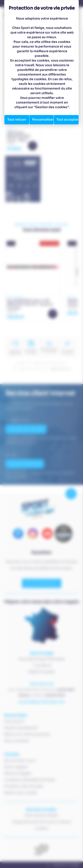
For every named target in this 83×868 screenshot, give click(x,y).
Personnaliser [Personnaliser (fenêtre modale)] (43, 119)
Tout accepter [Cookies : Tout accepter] (68, 119)
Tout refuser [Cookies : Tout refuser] (17, 119)
